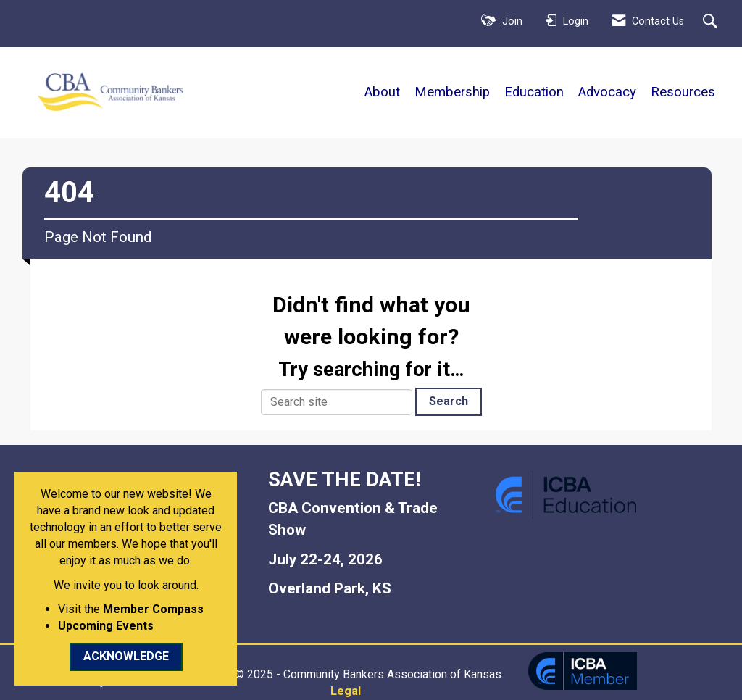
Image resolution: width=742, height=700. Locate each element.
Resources (683, 92)
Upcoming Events (106, 626)
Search (449, 401)
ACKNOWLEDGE (126, 656)
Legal (346, 691)
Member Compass (153, 609)
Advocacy (607, 92)
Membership (452, 92)
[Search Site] (712, 22)
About (382, 92)
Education (534, 92)
